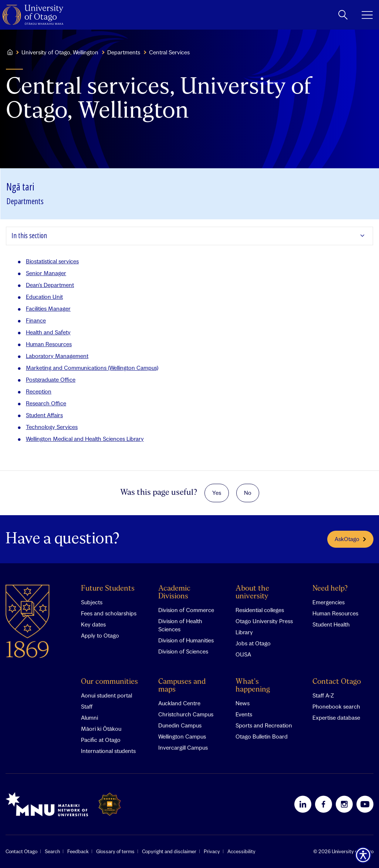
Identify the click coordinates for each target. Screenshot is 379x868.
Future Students (108, 589)
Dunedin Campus (180, 725)
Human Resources (49, 344)
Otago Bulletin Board (262, 736)
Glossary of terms (115, 851)
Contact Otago (337, 682)
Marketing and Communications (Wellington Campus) (92, 368)
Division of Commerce (186, 610)
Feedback (78, 851)
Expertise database (336, 717)
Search (52, 851)
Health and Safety (48, 332)
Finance (36, 320)
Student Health (331, 624)
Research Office (46, 403)
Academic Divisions (174, 592)
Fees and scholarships (109, 613)
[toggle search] (343, 15)
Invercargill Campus (183, 747)
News (243, 703)
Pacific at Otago (101, 740)
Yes (217, 493)
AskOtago (350, 539)
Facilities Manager (48, 308)
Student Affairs (44, 415)
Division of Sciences (183, 651)
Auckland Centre (179, 703)
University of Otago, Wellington (60, 52)
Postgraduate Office (51, 379)
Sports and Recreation (264, 725)
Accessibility (241, 851)
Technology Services (52, 427)
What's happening (253, 686)
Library (244, 632)
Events (244, 714)
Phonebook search (336, 706)
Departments (124, 52)
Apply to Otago (100, 635)
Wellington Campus (182, 736)
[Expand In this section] (189, 236)
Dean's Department (50, 285)
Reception (39, 391)
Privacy (212, 851)
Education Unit (44, 297)
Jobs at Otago (253, 643)
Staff (87, 706)
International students (108, 751)
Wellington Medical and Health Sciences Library (85, 439)
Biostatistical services (52, 261)
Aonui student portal (106, 695)
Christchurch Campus (186, 714)
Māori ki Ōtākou (101, 729)
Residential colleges (260, 610)
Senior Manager (46, 273)
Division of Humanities (186, 640)
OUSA (243, 654)
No (248, 493)
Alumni (89, 717)
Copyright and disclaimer (169, 851)
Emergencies (329, 602)
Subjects (92, 602)
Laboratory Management (57, 356)
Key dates (93, 624)
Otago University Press (264, 621)
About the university (252, 592)
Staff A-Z (323, 695)
